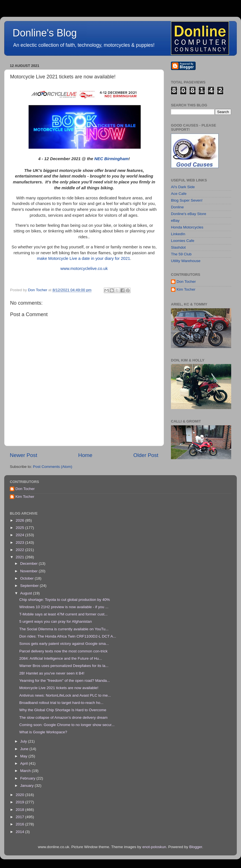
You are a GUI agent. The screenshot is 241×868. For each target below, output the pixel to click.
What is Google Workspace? (43, 732)
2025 (20, 528)
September (30, 586)
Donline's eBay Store (189, 214)
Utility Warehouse (186, 261)
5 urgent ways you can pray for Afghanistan (56, 621)
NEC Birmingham (112, 159)
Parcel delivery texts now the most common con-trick (63, 651)
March (26, 771)
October (27, 578)
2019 (20, 802)
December (29, 563)
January (27, 786)
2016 (20, 824)
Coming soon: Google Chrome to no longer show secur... (67, 725)
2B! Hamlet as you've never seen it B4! (52, 673)
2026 (20, 520)
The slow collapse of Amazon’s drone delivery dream (63, 718)
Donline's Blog (45, 33)
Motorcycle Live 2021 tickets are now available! (59, 688)
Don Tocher (186, 282)
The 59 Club (181, 254)
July (24, 741)
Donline (177, 207)
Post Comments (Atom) (53, 467)
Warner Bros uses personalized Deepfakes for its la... (64, 666)
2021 (20, 557)
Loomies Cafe (183, 241)
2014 (20, 832)
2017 (20, 817)
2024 (20, 535)
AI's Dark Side (183, 187)
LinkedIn (178, 234)
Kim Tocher (186, 289)
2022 (20, 550)
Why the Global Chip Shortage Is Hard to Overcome (63, 710)
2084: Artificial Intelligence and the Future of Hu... (61, 658)
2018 (20, 810)
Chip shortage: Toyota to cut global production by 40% (65, 600)
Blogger (196, 847)
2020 (20, 795)
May (24, 756)
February (28, 778)
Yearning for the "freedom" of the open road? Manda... (65, 681)
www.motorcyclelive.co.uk (84, 269)
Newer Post (24, 455)
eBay (175, 221)
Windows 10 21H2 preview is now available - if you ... (64, 607)
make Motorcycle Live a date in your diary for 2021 (84, 258)
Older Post (146, 455)
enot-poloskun (154, 847)
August (27, 593)
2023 (20, 542)
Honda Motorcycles (187, 227)
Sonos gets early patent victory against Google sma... (64, 644)
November (29, 571)
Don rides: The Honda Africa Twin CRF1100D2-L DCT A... (68, 636)
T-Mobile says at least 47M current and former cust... (63, 614)
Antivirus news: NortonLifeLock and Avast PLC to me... (65, 695)
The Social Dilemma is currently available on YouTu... (64, 629)
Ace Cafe (179, 194)
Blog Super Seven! (187, 200)
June (25, 749)
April (25, 763)
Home (85, 455)
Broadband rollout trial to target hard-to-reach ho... (61, 703)
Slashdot (178, 247)
